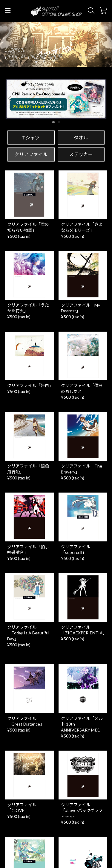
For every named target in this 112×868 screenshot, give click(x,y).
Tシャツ (31, 138)
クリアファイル (31, 154)
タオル (81, 138)
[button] (103, 99)
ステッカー (81, 154)
